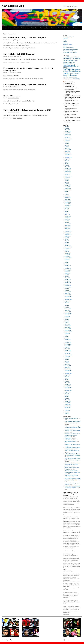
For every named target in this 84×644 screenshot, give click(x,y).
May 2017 (67, 241)
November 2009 (68, 296)
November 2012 (68, 270)
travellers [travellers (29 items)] (66, 77)
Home (5, 28)
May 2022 (67, 193)
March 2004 (67, 383)
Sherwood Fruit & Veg (69, 87)
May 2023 (67, 182)
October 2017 (68, 233)
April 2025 (67, 147)
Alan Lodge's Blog (13, 6)
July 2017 (67, 238)
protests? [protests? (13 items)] (72, 74)
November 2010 (68, 287)
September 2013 (68, 258)
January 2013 (68, 267)
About (10, 28)
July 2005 (67, 358)
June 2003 (67, 395)
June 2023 (67, 181)
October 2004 (68, 372)
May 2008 (67, 321)
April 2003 (67, 398)
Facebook (65, 43)
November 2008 (68, 313)
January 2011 (68, 284)
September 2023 (68, 176)
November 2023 (68, 173)
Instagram (65, 40)
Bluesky (65, 41)
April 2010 (67, 290)
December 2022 (68, 188)
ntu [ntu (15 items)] (76, 66)
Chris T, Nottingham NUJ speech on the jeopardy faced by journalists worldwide (72, 100)
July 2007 (67, 335)
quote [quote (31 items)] (75, 73)
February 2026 (68, 131)
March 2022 (67, 196)
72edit (17, 79)
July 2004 (67, 377)
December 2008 (68, 312)
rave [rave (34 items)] (78, 73)
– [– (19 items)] (64, 57)
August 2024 (67, 159)
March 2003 (67, 400)
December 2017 (68, 230)
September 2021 (68, 205)
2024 (14, 62)
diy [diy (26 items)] (74, 59)
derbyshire (15, 48)
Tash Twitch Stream (45, 28)
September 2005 (68, 355)
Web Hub (65, 38)
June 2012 (67, 275)
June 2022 (67, 191)
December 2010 (68, 286)
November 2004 (68, 370)
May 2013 (67, 264)
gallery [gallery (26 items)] (70, 62)
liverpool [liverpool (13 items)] (74, 64)
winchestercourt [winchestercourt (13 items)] (70, 79)
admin (20, 40)
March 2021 (67, 215)
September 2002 (68, 409)
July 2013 (67, 261)
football (20, 48)
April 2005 (67, 363)
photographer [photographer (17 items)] (70, 68)
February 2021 (68, 216)
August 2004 (67, 375)
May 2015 (67, 244)
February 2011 (68, 282)
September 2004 (68, 374)
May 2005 (67, 361)
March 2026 (67, 130)
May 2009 (67, 306)
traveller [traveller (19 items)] (75, 76)
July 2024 (67, 161)
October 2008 (68, 315)
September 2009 (68, 299)
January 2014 (68, 255)
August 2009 (67, 301)
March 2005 (67, 364)
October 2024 (68, 156)
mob (23, 48)
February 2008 (68, 326)
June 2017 (67, 239)
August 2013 (67, 259)
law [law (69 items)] (71, 64)
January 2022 (68, 199)
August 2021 (67, 207)
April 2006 (67, 347)
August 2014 (67, 249)
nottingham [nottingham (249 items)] (69, 66)
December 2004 (68, 369)
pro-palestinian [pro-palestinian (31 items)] (76, 71)
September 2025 (68, 139)
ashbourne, (22, 79)
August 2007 (67, 333)
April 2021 (67, 213)
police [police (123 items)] (78, 69)
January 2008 (68, 327)
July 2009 (67, 303)
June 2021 (67, 210)
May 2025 (67, 145)
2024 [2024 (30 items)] (68, 57)
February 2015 (68, 245)
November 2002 (68, 406)
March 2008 (67, 324)
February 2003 (68, 401)
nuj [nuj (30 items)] (77, 66)
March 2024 (67, 167)
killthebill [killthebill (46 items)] (67, 64)
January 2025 (68, 151)
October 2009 (68, 298)
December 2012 (68, 269)
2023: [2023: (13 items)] (65, 57)
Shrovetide (33, 48)
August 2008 (67, 316)
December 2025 (68, 134)
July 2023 (67, 179)
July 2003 (67, 394)
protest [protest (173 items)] (67, 73)
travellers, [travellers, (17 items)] (71, 77)
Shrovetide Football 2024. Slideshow (19, 54)
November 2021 (68, 202)
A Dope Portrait (68, 438)
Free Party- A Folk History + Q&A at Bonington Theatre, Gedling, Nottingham (72, 435)
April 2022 (67, 195)
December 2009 (68, 295)
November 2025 (68, 136)
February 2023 (68, 185)
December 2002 (68, 404)
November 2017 (68, 232)
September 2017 (68, 235)
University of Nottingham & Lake (72, 104)
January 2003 (68, 403)
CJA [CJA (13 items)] (72, 59)
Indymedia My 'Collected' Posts (70, 52)
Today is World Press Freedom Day (72, 451)
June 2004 (67, 378)
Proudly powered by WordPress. (72, 640)
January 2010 (68, 293)
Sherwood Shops (68, 83)
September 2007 (68, 332)
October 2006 (68, 346)
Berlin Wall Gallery (69, 440)
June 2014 (67, 250)
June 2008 (67, 320)
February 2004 (68, 384)
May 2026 (67, 127)
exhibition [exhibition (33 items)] (77, 59)
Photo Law (54, 28)
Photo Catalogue (25, 28)
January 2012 (68, 281)
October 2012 (68, 272)
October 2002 (68, 407)
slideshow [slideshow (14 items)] (65, 76)
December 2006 (68, 343)
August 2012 (67, 273)
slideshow (27, 62)
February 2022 (68, 198)
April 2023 (67, 184)
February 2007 (68, 340)
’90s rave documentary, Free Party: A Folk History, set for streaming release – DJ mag (73, 428)
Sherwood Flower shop (70, 85)
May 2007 (67, 338)
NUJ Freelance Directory (69, 48)
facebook (27, 79)
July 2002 (67, 412)
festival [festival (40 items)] (72, 60)
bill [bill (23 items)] (75, 57)
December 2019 (68, 227)
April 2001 (67, 414)
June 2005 (67, 360)
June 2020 (67, 221)
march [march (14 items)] (77, 64)
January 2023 (68, 187)
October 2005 (68, 353)
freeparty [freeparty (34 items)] (66, 62)
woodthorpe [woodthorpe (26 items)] (76, 79)
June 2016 (67, 242)
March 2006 (67, 349)
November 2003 (68, 387)
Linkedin (65, 46)
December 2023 (68, 171)
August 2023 (67, 178)
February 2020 (68, 224)
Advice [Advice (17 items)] (71, 57)
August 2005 (67, 357)
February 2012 (68, 279)
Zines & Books (62, 28)
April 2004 (67, 381)
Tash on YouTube (70, 82)
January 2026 (68, 133)
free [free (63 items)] (76, 60)
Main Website (16, 28)
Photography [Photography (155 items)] (69, 69)
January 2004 (68, 386)
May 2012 (67, 276)
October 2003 (68, 389)
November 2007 (68, 330)
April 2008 (67, 323)
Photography (27, 48)
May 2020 (67, 222)
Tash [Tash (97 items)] (69, 75)
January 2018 (68, 228)
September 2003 (68, 390)
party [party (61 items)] (65, 68)
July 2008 (67, 318)
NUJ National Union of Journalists (71, 49)
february (31, 79)
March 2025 (67, 148)
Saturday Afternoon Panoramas (71, 418)
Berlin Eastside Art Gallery (70, 441)
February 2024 (68, 168)
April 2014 (67, 252)
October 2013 (68, 256)
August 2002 (67, 411)
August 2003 (67, 392)
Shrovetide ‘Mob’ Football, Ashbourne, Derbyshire (25, 38)
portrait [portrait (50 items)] (70, 71)
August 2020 (67, 219)
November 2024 (68, 154)
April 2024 (67, 165)
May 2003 (67, 397)
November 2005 (68, 352)
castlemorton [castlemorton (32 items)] (67, 59)
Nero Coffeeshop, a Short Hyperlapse (73, 91)
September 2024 (68, 158)
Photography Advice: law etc (69, 51)
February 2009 (68, 309)
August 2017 (67, 236)
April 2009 (67, 307)
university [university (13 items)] (65, 79)
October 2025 (68, 137)
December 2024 (68, 153)
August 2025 (67, 141)
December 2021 (68, 201)
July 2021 (67, 208)
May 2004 (67, 380)
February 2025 (68, 150)
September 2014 (68, 247)
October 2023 (68, 174)
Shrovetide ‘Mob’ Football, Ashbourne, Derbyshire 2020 (27, 110)
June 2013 (67, 262)
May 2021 (67, 212)
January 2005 (68, 367)
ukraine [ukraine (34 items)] (75, 77)
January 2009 (68, 310)
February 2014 (68, 253)
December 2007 (68, 329)
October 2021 (68, 204)
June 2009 (67, 304)
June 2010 (67, 289)
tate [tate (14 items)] (72, 76)
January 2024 (68, 170)
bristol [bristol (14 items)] (77, 57)
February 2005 (68, 366)
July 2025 (67, 142)
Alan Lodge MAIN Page (68, 37)
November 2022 (68, 190)
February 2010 (68, 292)
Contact (69, 28)
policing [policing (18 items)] (65, 72)
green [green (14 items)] (74, 62)
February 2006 (68, 350)
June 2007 (67, 336)
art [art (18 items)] (73, 57)
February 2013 (68, 266)
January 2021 (68, 218)
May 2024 (67, 164)
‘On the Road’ (35, 28)
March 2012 (67, 278)
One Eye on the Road (68, 45)
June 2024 (67, 162)
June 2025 (67, 144)
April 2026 (67, 128)
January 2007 (68, 341)
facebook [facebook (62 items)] (67, 60)
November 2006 (68, 344)
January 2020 (68, 225)
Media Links (76, 28)
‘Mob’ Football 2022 (12, 96)
